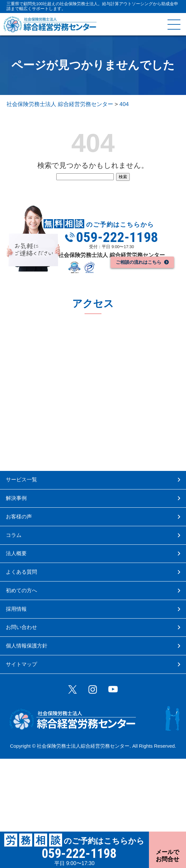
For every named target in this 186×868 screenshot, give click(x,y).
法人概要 (21, 583)
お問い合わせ (29, 678)
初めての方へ (29, 630)
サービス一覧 (28, 487)
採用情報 (21, 654)
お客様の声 (25, 535)
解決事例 (21, 511)
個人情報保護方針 (35, 702)
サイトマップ (29, 726)
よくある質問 (29, 607)
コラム (18, 559)
